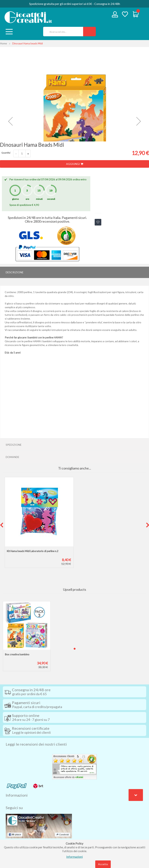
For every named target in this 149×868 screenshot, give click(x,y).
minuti (39, 199)
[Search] (89, 32)
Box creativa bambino (17, 654)
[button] (10, 121)
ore (27, 199)
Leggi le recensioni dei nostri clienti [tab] (36, 744)
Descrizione (15, 272)
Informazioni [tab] (17, 795)
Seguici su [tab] (14, 808)
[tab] (74, 272)
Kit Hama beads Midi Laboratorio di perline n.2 (33, 551)
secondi (51, 199)
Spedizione (14, 445)
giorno (15, 199)
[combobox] (62, 32)
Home (4, 43)
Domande (12, 457)
